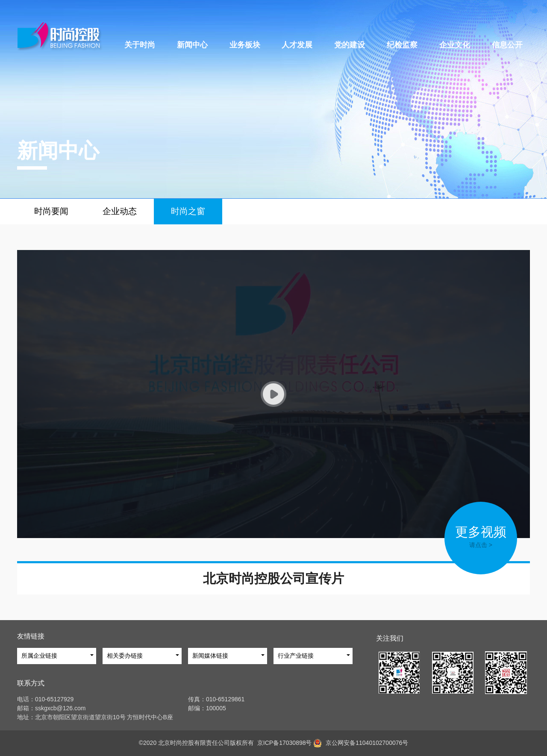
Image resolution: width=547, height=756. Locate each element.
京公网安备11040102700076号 (367, 743)
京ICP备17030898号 (283, 743)
